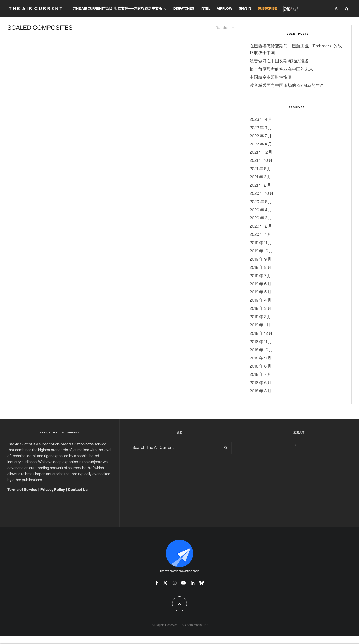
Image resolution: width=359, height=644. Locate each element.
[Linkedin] (193, 583)
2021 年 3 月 (260, 177)
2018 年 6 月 (261, 383)
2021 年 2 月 (260, 185)
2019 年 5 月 (261, 292)
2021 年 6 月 (260, 169)
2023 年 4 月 (261, 120)
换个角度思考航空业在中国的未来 (281, 69)
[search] (226, 448)
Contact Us (78, 490)
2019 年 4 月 (261, 301)
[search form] (174, 448)
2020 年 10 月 (262, 194)
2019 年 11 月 (261, 243)
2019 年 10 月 (261, 251)
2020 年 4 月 (261, 210)
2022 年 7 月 (261, 136)
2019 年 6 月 (261, 284)
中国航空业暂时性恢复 (271, 78)
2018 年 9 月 (261, 358)
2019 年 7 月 (260, 276)
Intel (205, 9)
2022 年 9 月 (261, 128)
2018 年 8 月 (261, 367)
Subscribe (267, 9)
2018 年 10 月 (261, 350)
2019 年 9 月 (261, 259)
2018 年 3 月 (261, 391)
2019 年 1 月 (260, 325)
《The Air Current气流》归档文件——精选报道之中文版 (116, 9)
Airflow (224, 9)
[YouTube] (183, 583)
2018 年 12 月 (261, 334)
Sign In (245, 9)
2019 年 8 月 (261, 268)
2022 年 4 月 (261, 144)
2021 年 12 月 (261, 153)
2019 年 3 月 (261, 309)
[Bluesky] (202, 583)
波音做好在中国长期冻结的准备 (279, 61)
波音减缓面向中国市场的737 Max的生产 (287, 86)
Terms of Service (22, 490)
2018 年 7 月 (260, 375)
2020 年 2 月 (261, 227)
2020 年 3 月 (261, 218)
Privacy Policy (53, 490)
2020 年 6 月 (261, 202)
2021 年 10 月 (261, 161)
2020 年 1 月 (260, 235)
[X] (165, 583)
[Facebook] (157, 583)
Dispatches (184, 9)
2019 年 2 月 (260, 317)
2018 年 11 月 (261, 342)
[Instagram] (174, 583)
